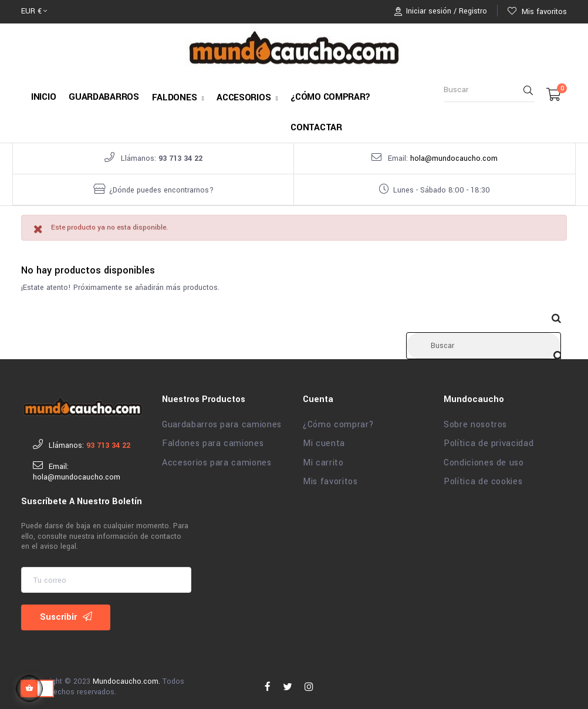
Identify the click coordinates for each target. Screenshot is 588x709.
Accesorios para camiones (217, 458)
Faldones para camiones (213, 438)
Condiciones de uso (484, 458)
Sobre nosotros (475, 420)
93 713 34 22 (180, 158)
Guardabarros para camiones (222, 420)
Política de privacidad (489, 438)
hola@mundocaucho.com (454, 158)
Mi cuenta (324, 438)
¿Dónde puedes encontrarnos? (161, 190)
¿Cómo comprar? (339, 420)
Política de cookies (483, 477)
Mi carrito (323, 458)
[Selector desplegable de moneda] (34, 12)
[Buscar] (484, 340)
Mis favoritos (330, 477)
